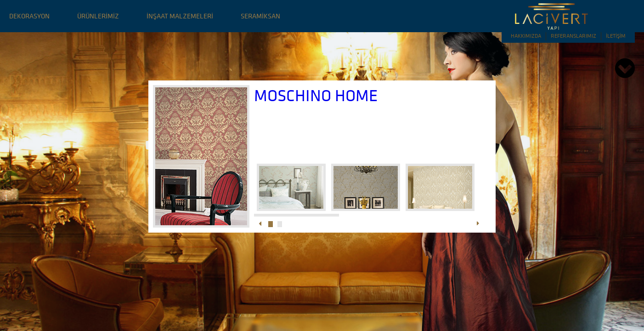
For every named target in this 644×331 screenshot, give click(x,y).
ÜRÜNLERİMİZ (98, 16)
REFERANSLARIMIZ (573, 36)
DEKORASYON (29, 16)
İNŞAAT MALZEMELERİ (180, 16)
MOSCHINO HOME (316, 95)
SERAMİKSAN (260, 16)
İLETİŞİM (616, 36)
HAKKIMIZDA (526, 36)
